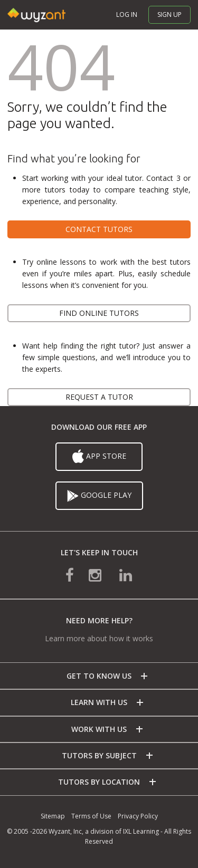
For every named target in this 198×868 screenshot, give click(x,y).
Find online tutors (99, 313)
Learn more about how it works (99, 638)
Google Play (99, 496)
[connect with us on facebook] (77, 575)
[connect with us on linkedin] (118, 575)
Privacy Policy (138, 816)
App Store (99, 457)
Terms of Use (91, 816)
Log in (127, 15)
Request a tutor (99, 397)
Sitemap (53, 816)
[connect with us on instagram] (96, 575)
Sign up (169, 15)
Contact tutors (99, 229)
